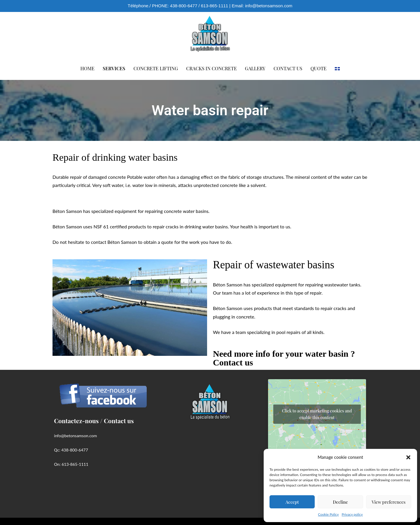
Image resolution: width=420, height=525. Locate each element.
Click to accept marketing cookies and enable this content (317, 414)
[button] (408, 457)
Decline (340, 502)
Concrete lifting (156, 68)
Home (87, 68)
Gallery (255, 68)
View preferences (388, 502)
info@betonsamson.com (269, 6)
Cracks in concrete (211, 68)
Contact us (288, 68)
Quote (318, 68)
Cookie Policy (328, 514)
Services (114, 68)
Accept (292, 502)
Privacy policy (352, 514)
